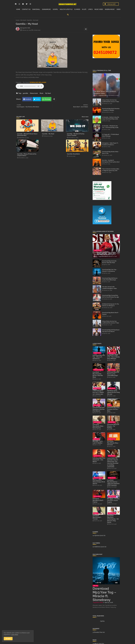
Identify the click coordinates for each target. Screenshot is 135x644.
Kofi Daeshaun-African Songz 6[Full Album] (99, 482)
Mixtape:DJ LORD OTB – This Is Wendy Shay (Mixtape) (113, 357)
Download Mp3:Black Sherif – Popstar (111, 313)
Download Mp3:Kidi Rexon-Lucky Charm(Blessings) (110, 279)
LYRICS (90, 9)
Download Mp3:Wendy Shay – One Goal (113, 443)
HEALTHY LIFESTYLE (66, 9)
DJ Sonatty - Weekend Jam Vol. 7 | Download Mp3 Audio (110, 127)
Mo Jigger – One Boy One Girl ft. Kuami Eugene (113, 500)
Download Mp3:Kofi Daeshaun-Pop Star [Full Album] (111, 331)
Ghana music (34, 93)
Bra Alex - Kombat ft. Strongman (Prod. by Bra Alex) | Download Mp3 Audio (111, 162)
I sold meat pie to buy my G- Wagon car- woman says (98, 392)
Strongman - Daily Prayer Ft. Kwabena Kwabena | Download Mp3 (110, 145)
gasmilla (25, 93)
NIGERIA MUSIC (110, 9)
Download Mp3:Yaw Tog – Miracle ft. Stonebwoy (110, 270)
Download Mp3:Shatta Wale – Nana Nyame (98, 426)
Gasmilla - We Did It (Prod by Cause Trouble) (76, 135)
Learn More (15, 635)
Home (18, 20)
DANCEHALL (36, 9)
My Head (23, 20)
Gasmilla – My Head (48, 134)
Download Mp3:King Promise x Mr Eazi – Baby (113, 409)
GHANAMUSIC (46, 9)
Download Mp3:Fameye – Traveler (97, 517)
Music (42, 93)
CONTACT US (26, 9)
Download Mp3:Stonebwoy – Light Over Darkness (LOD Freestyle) (113, 483)
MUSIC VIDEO (99, 9)
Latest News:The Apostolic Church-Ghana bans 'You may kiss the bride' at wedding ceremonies (113, 462)
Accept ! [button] (8, 639)
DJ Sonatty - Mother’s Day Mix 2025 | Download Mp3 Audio (111, 118)
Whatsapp (47, 99)
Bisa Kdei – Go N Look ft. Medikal (98, 442)
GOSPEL (55, 9)
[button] (68, 15)
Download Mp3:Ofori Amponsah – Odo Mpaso (99, 460)
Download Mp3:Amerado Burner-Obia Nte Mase (109, 262)
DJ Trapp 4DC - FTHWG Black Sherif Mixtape (111, 135)
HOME (18, 9)
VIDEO (118, 9)
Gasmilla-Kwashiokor (73, 154)
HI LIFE (84, 9)
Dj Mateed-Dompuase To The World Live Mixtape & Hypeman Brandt (111, 306)
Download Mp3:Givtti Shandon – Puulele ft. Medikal (111, 109)
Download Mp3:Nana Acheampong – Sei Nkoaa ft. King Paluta (113, 519)
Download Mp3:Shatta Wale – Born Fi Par (111, 152)
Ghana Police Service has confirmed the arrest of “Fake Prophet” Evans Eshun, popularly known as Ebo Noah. (111, 103)
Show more (85, 117)
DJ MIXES (77, 9)
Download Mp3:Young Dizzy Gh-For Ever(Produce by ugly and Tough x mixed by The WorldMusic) (111, 298)
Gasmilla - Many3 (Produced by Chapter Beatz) (27, 155)
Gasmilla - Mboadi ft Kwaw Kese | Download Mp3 (27, 135)
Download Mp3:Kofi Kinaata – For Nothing (113, 426)
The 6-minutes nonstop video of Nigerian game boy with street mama (111, 171)
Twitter (38, 99)
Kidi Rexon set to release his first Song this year (113, 392)
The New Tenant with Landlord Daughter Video (109, 288)
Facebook (28, 99)
